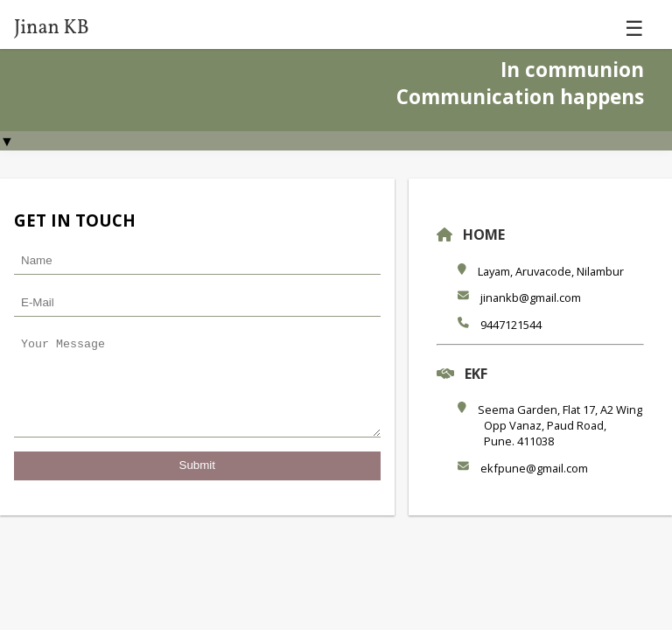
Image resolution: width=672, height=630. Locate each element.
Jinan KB (52, 28)
